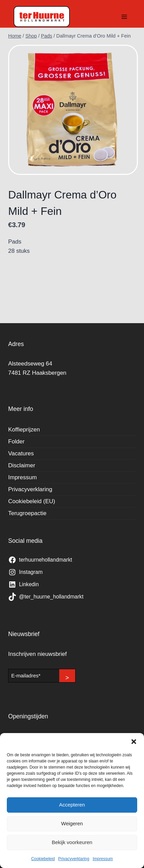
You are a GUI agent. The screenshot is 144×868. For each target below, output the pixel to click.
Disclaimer (22, 465)
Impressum (103, 859)
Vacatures (21, 453)
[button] (134, 742)
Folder (16, 442)
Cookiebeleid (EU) (32, 501)
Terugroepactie (27, 513)
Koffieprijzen (24, 430)
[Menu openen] (124, 17)
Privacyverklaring (74, 859)
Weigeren (72, 823)
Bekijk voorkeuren (72, 842)
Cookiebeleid (43, 859)
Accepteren (72, 805)
